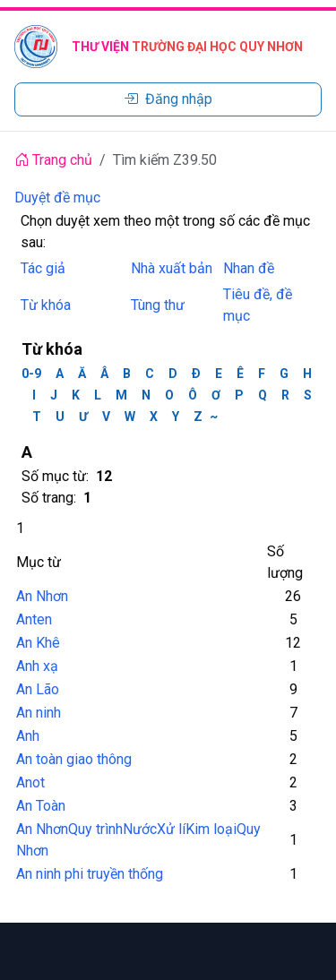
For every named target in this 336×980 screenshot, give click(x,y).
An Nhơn (42, 596)
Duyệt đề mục (57, 198)
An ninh (39, 713)
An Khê (38, 643)
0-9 (31, 374)
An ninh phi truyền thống (90, 874)
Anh (28, 736)
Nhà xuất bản (172, 268)
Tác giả (43, 268)
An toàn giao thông (74, 759)
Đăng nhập (168, 99)
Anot (30, 782)
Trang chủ (53, 160)
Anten (34, 619)
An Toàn (41, 806)
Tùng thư (158, 305)
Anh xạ (37, 666)
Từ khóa (46, 305)
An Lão (38, 689)
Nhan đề (249, 268)
